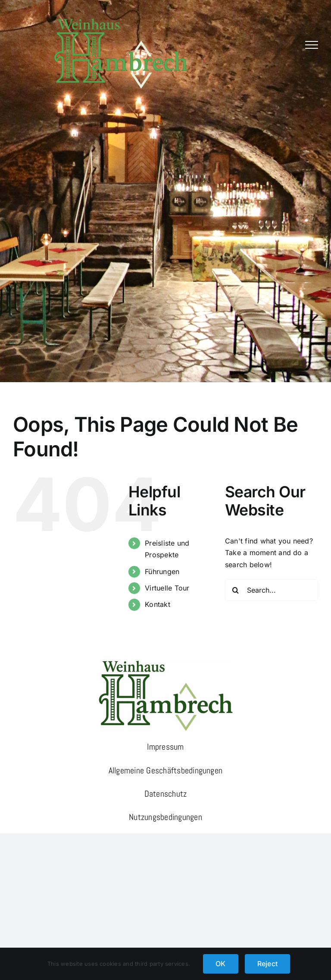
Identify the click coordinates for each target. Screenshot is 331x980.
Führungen (162, 572)
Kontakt (158, 604)
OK (220, 964)
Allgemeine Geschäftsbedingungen (165, 770)
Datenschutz (166, 794)
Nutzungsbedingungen (165, 817)
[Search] (236, 590)
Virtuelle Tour (167, 588)
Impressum (165, 747)
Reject (267, 964)
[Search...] (272, 590)
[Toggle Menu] (312, 45)
